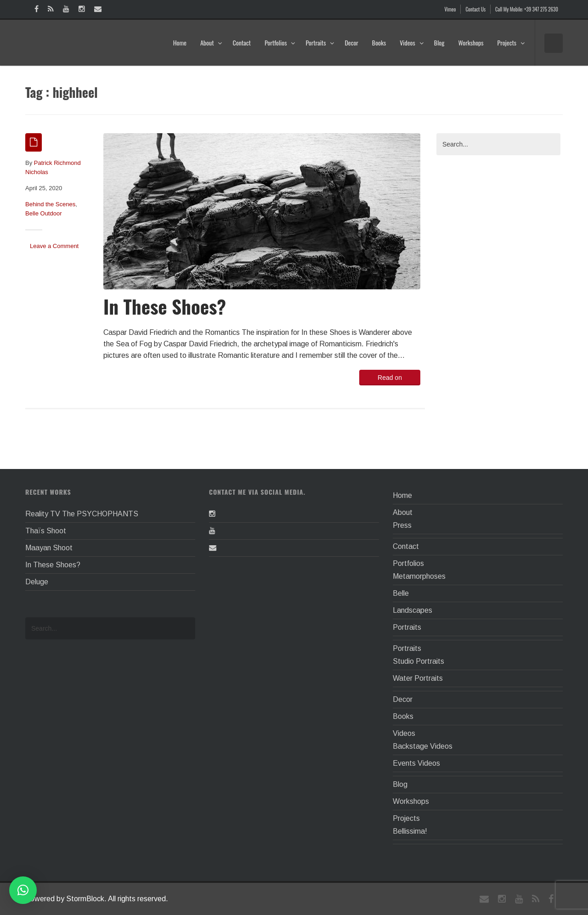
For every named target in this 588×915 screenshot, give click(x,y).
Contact (241, 42)
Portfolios (280, 42)
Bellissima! (410, 831)
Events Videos (416, 763)
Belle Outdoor (44, 213)
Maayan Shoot (49, 548)
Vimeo (450, 9)
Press (402, 525)
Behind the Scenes (50, 204)
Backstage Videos (423, 746)
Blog (439, 42)
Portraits (320, 42)
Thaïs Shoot (46, 531)
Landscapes (413, 610)
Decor (351, 42)
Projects (511, 42)
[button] (23, 890)
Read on (390, 378)
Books (379, 42)
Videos (412, 42)
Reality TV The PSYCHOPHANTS (82, 514)
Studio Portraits (418, 661)
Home (180, 42)
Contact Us (475, 9)
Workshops (471, 42)
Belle (401, 593)
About (212, 42)
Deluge (37, 582)
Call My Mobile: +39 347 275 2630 (527, 9)
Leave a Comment (54, 246)
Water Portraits (418, 678)
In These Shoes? (165, 306)
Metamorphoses (419, 576)
